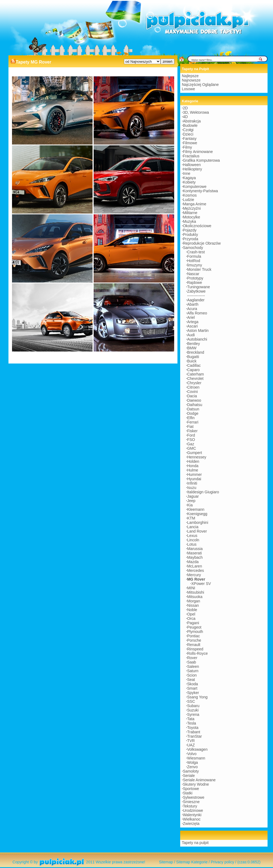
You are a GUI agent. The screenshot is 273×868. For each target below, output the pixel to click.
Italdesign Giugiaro (203, 492)
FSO (191, 440)
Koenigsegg (197, 514)
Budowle (190, 125)
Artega (193, 322)
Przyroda (191, 239)
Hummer (194, 474)
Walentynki (192, 815)
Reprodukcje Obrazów (202, 243)
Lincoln (193, 540)
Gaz (191, 444)
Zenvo (192, 767)
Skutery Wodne (196, 784)
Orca (191, 618)
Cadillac (194, 365)
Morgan (193, 601)
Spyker (193, 693)
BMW (192, 348)
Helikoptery (192, 169)
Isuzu (192, 488)
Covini (192, 392)
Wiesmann (196, 758)
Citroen (193, 387)
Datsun (193, 409)
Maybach (195, 557)
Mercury (194, 575)
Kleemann (196, 509)
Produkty (190, 235)
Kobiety (189, 182)
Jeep (191, 501)
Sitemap (166, 862)
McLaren (194, 566)
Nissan (193, 605)
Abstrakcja (192, 121)
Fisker (192, 431)
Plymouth (195, 632)
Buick (192, 361)
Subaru (193, 706)
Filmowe (190, 143)
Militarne (190, 213)
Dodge (193, 413)
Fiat (190, 427)
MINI (191, 588)
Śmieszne (191, 802)
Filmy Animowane (198, 152)
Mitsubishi (195, 592)
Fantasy (190, 139)
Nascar (193, 274)
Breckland (195, 352)
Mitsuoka (195, 597)
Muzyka (189, 221)
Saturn (193, 671)
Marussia (195, 549)
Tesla (192, 723)
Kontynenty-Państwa (200, 191)
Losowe (188, 89)
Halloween (192, 165)
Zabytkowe (196, 291)
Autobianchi (197, 339)
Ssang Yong (197, 697)
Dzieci (188, 134)
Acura (192, 309)
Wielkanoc (192, 819)
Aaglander (196, 300)
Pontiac (193, 636)
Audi (191, 335)
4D (185, 117)
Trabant (194, 732)
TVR (191, 741)
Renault (194, 645)
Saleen (193, 666)
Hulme (192, 470)
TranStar (194, 736)
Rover (192, 658)
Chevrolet (195, 379)
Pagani (193, 623)
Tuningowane (198, 287)
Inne (187, 173)
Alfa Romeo (197, 313)
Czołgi (188, 130)
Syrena (193, 714)
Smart (192, 688)
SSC (191, 701)
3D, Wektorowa (196, 112)
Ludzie (189, 200)
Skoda (192, 684)
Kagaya (189, 178)
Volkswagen (197, 749)
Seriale (189, 776)
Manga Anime (195, 204)
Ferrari (193, 422)
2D (185, 108)
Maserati (194, 553)
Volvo (192, 754)
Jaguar (193, 496)
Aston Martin (198, 331)
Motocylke (192, 217)
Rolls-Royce (197, 653)
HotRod (193, 261)
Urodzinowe (193, 810)
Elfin (191, 418)
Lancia (193, 527)
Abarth (193, 304)
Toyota (193, 728)
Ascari (192, 326)
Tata (191, 719)
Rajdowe (194, 283)
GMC (192, 448)
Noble (192, 610)
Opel (191, 614)
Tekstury (190, 806)
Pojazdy (190, 230)
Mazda (193, 562)
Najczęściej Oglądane (200, 85)
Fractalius (191, 156)
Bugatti (193, 357)
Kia (190, 505)
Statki (188, 793)
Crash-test (196, 252)
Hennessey (197, 457)
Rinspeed (195, 649)
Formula (194, 256)
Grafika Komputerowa (201, 160)
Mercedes (195, 570)
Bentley (193, 344)
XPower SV (201, 584)
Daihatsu (195, 405)
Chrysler (194, 383)
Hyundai (194, 479)
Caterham (195, 374)
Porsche (194, 640)
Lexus (192, 536)
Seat (191, 680)
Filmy (187, 147)
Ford (191, 435)
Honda (193, 466)
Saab (192, 662)
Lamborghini (198, 522)
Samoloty (191, 771)
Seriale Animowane (199, 780)
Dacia (192, 396)
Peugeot (194, 627)
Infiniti (192, 483)
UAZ (191, 745)
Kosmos (190, 195)
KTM (191, 518)
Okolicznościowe (197, 226)
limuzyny (194, 265)
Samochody (193, 248)
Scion (192, 675)
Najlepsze (190, 76)
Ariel (191, 317)
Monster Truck (199, 269)
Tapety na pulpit (195, 843)
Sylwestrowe (194, 797)
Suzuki (193, 710)
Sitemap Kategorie (192, 862)
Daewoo (194, 400)
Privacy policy (222, 862)
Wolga (192, 762)
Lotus (192, 544)
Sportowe (191, 789)
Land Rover (197, 531)
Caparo (193, 370)
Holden (193, 461)
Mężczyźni (192, 208)
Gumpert (194, 453)
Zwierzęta (191, 824)
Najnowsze (191, 80)
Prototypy (195, 278)
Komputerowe (195, 187)
